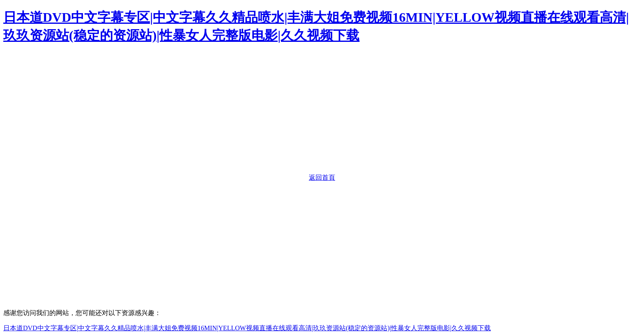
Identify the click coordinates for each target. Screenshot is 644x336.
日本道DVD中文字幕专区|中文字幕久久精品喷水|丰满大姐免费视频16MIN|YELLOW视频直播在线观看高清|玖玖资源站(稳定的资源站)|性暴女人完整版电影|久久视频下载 (247, 328)
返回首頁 (322, 177)
